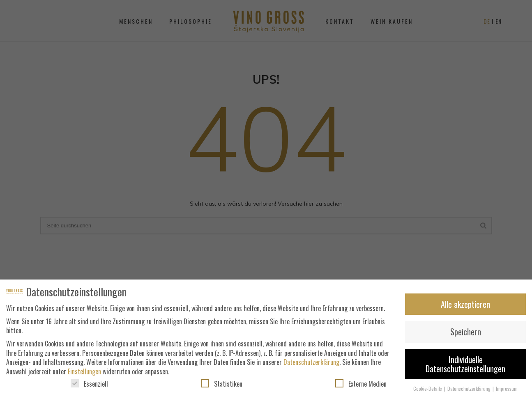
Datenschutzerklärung (311, 364)
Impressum (507, 391)
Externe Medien (361, 386)
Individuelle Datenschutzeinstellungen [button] (465, 367)
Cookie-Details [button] (428, 391)
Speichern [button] (466, 334)
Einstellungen (84, 374)
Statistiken (222, 386)
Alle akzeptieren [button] (465, 307)
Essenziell (89, 386)
